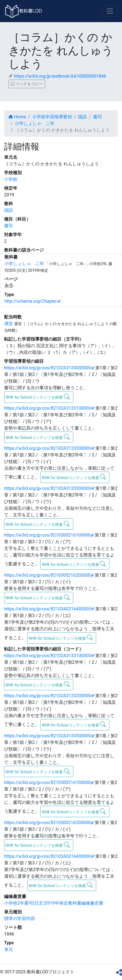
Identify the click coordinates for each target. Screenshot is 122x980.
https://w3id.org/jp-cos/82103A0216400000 (48, 609)
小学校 (11, 179)
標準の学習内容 (20, 918)
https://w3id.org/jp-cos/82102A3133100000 (48, 408)
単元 (9, 949)
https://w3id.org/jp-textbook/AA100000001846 (60, 76)
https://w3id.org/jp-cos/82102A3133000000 (48, 368)
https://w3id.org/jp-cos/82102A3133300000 (48, 488)
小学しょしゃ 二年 (35, 123)
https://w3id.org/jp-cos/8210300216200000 (47, 575)
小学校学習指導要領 (52, 117)
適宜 (9, 324)
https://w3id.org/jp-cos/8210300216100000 (47, 535)
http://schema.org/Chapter (31, 301)
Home (17, 117)
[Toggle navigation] (110, 11)
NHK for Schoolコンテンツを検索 (38, 397)
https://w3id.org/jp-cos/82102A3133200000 (48, 448)
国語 (82, 117)
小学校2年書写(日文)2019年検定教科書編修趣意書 (54, 903)
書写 (97, 117)
